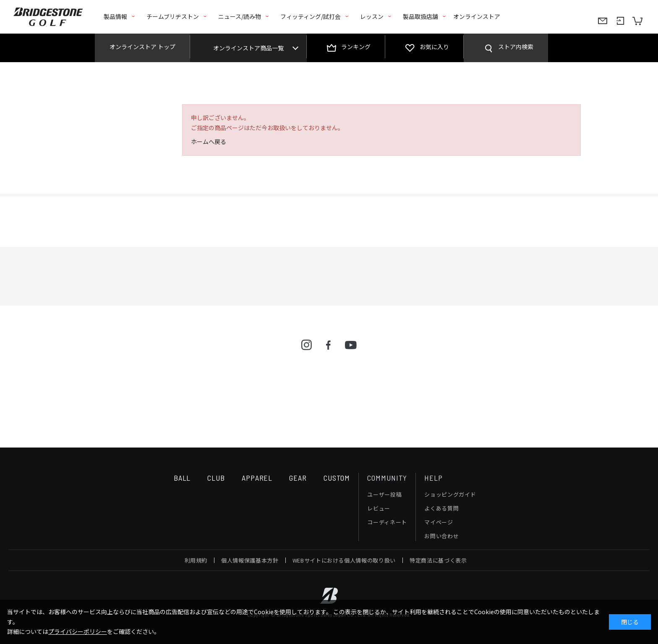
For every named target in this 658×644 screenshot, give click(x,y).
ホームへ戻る (209, 141)
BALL (182, 478)
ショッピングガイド (450, 494)
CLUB (216, 478)
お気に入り (434, 47)
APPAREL (257, 478)
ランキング (356, 47)
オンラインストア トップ (142, 47)
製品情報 (115, 16)
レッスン (372, 16)
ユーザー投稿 (384, 494)
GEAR (298, 478)
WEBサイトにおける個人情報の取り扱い (344, 560)
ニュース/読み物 (240, 16)
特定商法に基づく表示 (438, 560)
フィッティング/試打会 (311, 16)
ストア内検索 (516, 47)
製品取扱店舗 (420, 16)
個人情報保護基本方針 (250, 560)
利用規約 (196, 560)
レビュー (379, 508)
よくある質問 (441, 508)
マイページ (439, 522)
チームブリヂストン (173, 16)
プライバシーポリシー (78, 631)
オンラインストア (477, 16)
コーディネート (387, 522)
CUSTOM (337, 478)
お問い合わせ (441, 536)
